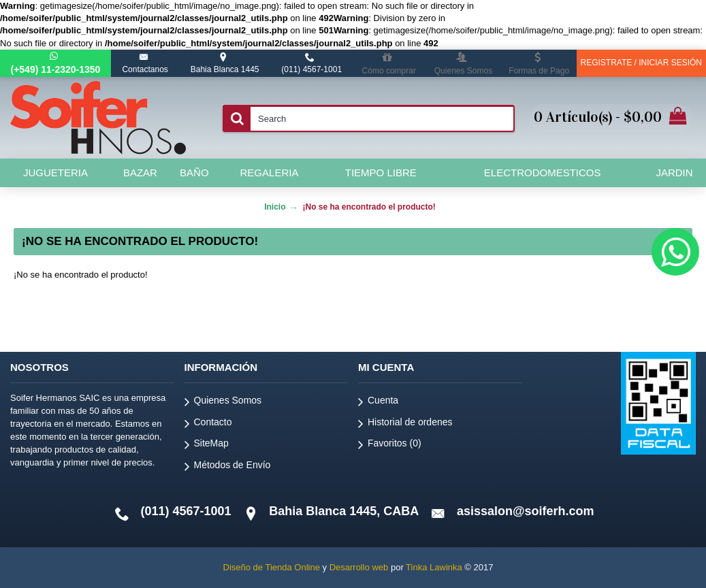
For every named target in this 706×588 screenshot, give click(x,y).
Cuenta (378, 403)
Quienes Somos (223, 403)
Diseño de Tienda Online (272, 567)
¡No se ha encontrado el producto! (369, 207)
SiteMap (207, 445)
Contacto (208, 424)
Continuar (647, 316)
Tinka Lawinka (434, 567)
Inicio (275, 207)
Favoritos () (390, 445)
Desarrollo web (359, 567)
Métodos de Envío (228, 467)
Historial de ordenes (405, 424)
